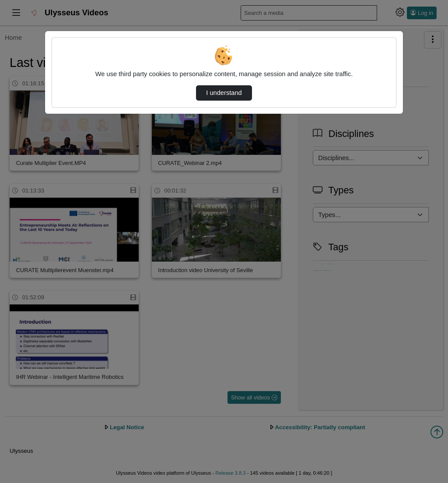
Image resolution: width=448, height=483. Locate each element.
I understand (224, 93)
